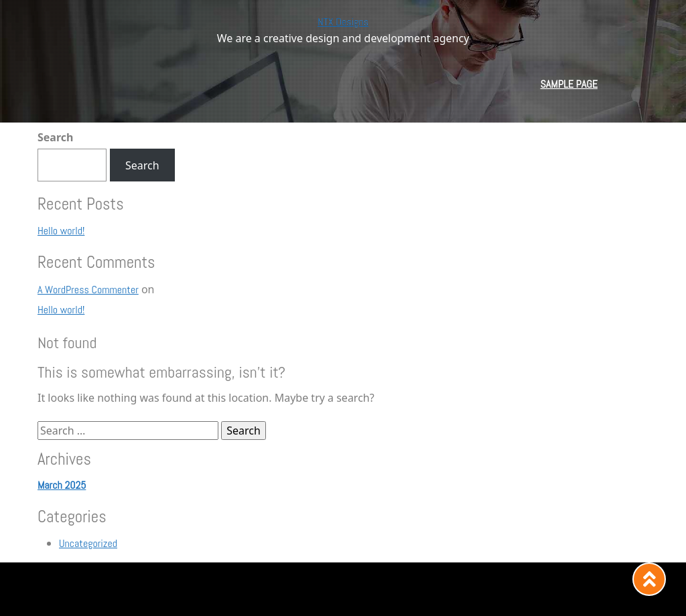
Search (55, 137)
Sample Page (569, 84)
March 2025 (62, 485)
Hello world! (61, 231)
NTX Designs (343, 22)
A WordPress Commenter (88, 290)
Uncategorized (88, 543)
